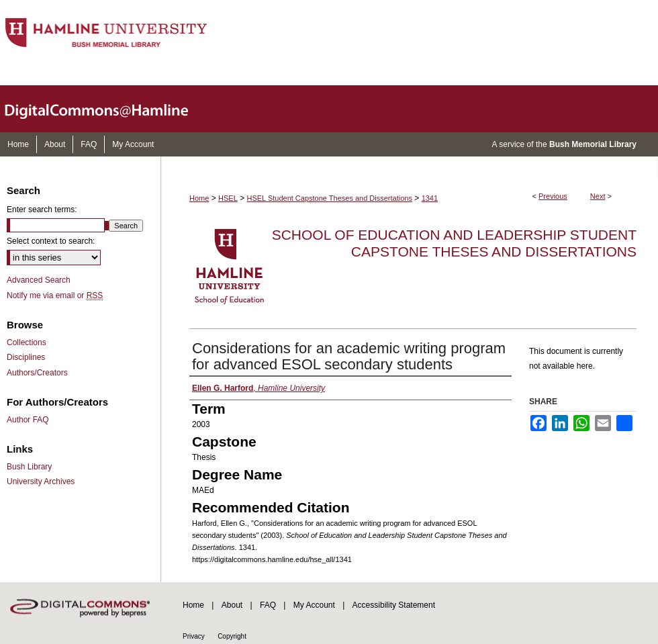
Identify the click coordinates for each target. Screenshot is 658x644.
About (232, 605)
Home (199, 198)
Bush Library (29, 467)
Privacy (194, 636)
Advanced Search (39, 280)
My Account (314, 605)
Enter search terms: (42, 210)
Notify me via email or (55, 295)
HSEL (228, 198)
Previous (553, 196)
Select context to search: (51, 241)
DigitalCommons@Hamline (107, 109)
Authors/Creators (37, 373)
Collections (27, 342)
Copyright (232, 636)
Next (598, 196)
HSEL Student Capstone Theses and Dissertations (330, 198)
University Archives (41, 481)
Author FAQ (28, 420)
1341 (430, 198)
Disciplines (26, 357)
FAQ (268, 605)
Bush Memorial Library (593, 144)
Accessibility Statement (394, 605)
